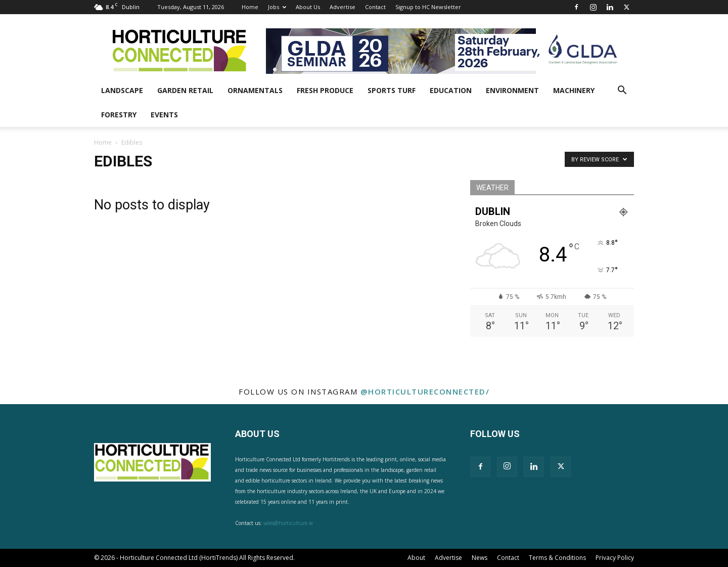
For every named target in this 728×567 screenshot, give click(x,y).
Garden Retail (185, 90)
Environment (512, 90)
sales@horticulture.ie (288, 523)
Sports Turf (392, 90)
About (416, 558)
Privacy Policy (615, 558)
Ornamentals (255, 90)
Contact (375, 7)
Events (164, 115)
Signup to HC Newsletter (428, 7)
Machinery (574, 90)
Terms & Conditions (557, 558)
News (480, 558)
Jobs (277, 7)
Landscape (122, 90)
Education (451, 90)
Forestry (119, 115)
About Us (308, 7)
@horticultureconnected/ (425, 391)
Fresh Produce (325, 90)
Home (250, 7)
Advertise (343, 7)
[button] (622, 91)
